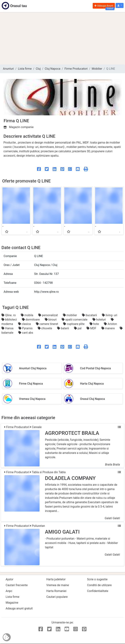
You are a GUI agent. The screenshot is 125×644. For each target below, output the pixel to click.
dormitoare (31, 320)
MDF (92, 328)
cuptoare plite (74, 324)
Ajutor (10, 579)
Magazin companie (19, 127)
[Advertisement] (62, 38)
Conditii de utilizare (99, 585)
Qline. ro (9, 315)
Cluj (38, 69)
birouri (51, 320)
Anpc (9, 591)
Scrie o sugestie (97, 579)
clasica (25, 324)
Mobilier (97, 69)
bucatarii (90, 315)
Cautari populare (57, 597)
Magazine (12, 603)
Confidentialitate (98, 591)
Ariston (110, 324)
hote (95, 324)
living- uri (110, 315)
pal (78, 328)
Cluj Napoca (53, 69)
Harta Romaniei (56, 591)
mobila (27, 315)
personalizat (48, 315)
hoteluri (100, 320)
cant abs (26, 333)
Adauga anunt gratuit (19, 608)
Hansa (8, 328)
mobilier (70, 315)
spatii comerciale (75, 320)
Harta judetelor (56, 579)
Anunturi (8, 69)
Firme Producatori (76, 69)
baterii (63, 328)
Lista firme (25, 69)
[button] (120, 6)
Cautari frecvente (17, 585)
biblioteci (10, 320)
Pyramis (26, 328)
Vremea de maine (58, 585)
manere (108, 328)
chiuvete (45, 328)
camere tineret (47, 324)
